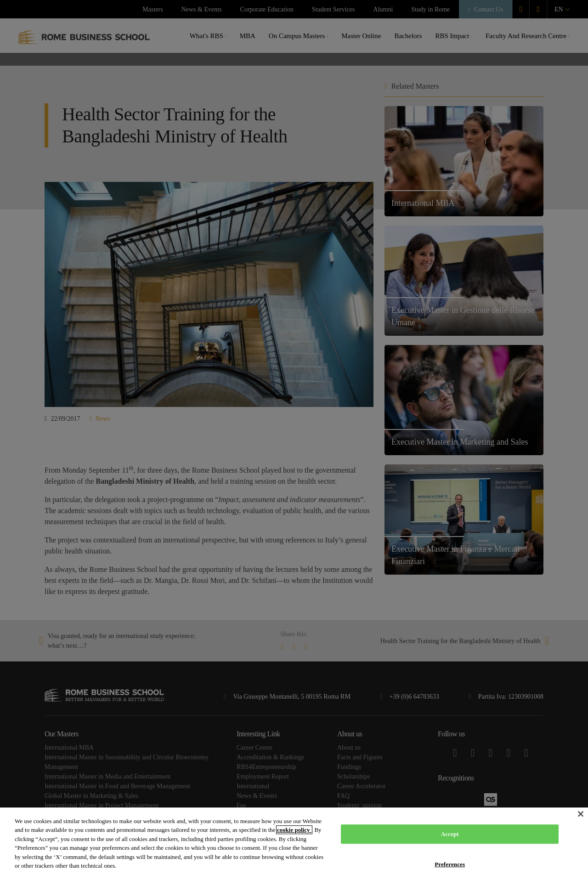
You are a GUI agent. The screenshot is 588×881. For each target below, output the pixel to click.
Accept (450, 834)
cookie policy (294, 830)
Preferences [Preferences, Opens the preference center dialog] (450, 864)
